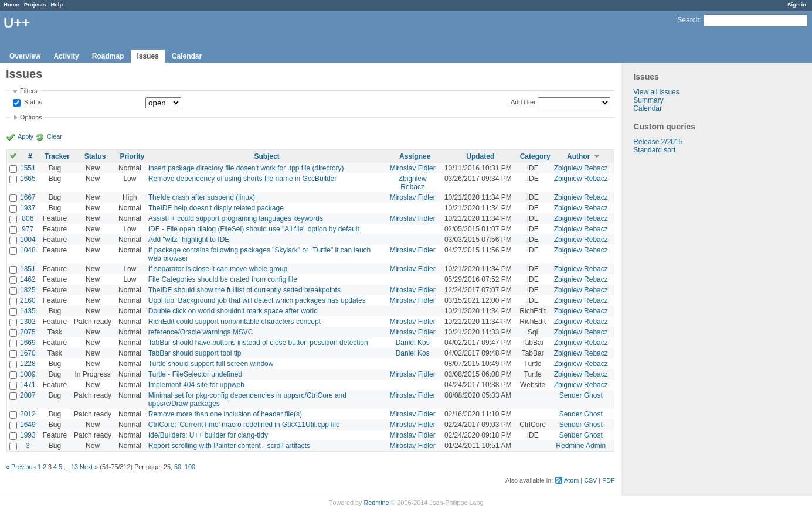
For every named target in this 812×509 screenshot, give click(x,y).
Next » (89, 467)
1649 (28, 425)
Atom (571, 480)
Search (688, 20)
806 (28, 218)
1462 (28, 279)
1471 (28, 385)
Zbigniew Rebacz (581, 168)
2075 (28, 332)
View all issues (656, 92)
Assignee (415, 156)
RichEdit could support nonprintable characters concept (235, 322)
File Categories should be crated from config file (223, 279)
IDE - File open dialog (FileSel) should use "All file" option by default (254, 229)
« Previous (21, 467)
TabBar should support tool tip (195, 353)
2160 (28, 300)
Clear (55, 136)
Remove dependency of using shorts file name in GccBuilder (243, 179)
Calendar (187, 56)
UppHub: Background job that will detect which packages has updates (257, 300)
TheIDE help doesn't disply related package (216, 208)
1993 (28, 435)
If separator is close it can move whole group (218, 269)
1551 (28, 168)
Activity (66, 56)
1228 (28, 364)
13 (74, 467)
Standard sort (654, 150)
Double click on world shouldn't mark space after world (233, 311)
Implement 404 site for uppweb (196, 385)
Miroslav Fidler (413, 168)
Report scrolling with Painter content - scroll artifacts (229, 446)
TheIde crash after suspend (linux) (202, 197)
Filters (28, 91)
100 (190, 467)
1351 (28, 269)
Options (31, 117)
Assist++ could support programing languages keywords (236, 218)
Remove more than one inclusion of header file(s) (225, 414)
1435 (28, 311)
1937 (28, 208)
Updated (480, 156)
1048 (28, 250)
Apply (26, 136)
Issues (147, 56)
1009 (28, 374)
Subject (266, 156)
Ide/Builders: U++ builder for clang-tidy (208, 435)
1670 (28, 353)
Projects (35, 4)
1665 (28, 179)
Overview (25, 56)
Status (32, 103)
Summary (648, 100)
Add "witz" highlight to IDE (189, 240)
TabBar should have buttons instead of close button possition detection (258, 343)
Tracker (57, 156)
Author (578, 156)
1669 (28, 343)
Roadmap (108, 56)
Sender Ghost (581, 395)
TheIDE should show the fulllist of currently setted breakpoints (244, 290)
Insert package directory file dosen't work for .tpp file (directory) (246, 168)
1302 (28, 322)
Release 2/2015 (658, 142)
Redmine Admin (581, 446)
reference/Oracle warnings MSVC (201, 332)
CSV (590, 480)
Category (535, 156)
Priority (132, 156)
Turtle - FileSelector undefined (195, 374)
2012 (28, 414)
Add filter (523, 102)
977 (28, 229)
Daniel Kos (413, 343)
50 (178, 467)
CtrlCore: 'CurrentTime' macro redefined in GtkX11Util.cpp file (244, 425)
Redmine (376, 503)
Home (11, 4)
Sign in (797, 4)
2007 (28, 395)
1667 (28, 197)
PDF (609, 480)
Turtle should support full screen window (211, 364)
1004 (28, 240)
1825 (28, 290)
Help (57, 4)
